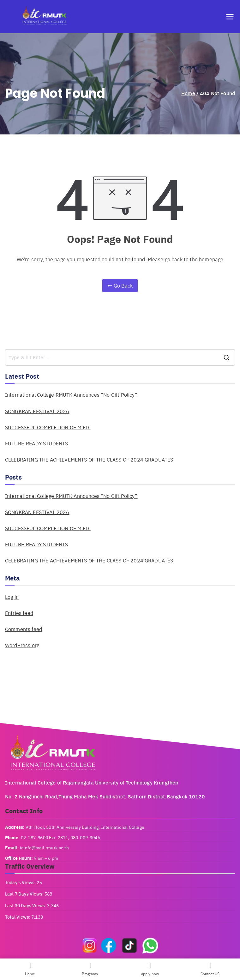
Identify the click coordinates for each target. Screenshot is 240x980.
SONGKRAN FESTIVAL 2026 (37, 411)
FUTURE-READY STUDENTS (36, 443)
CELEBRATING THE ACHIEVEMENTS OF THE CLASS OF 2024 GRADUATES (89, 459)
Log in (12, 597)
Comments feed (24, 629)
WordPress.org (22, 645)
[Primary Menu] (230, 17)
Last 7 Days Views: (25, 894)
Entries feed (19, 613)
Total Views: (18, 917)
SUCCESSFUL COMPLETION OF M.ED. (48, 427)
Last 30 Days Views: (26, 905)
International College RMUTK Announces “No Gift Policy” (71, 395)
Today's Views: (21, 882)
